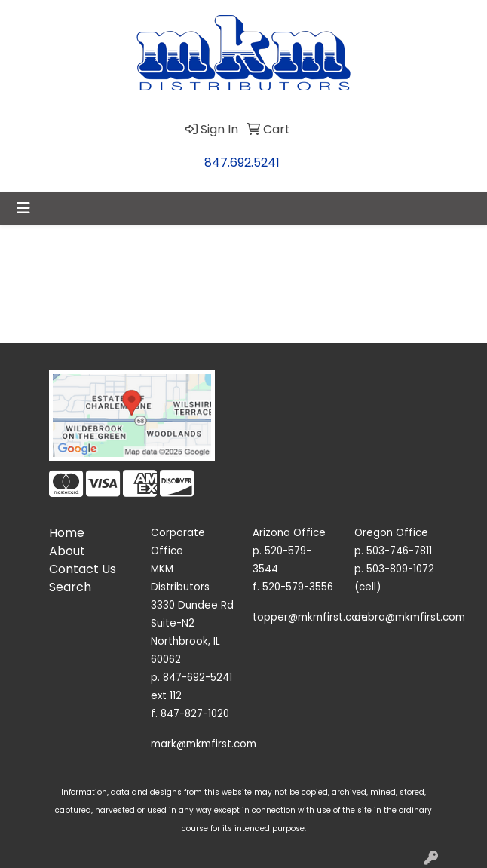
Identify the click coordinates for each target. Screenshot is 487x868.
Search (70, 587)
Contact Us (83, 569)
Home (67, 533)
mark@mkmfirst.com (204, 744)
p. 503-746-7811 (393, 551)
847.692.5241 (242, 163)
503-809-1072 (400, 569)
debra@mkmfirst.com (410, 617)
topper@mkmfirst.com (310, 617)
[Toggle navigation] (23, 208)
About (67, 551)
